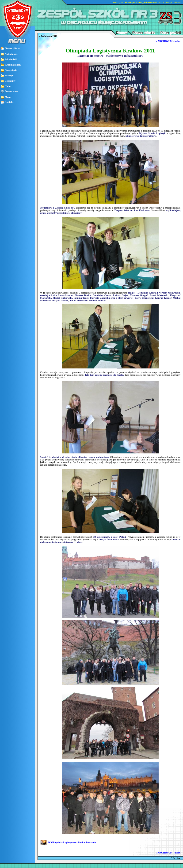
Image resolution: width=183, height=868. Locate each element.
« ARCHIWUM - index (168, 41)
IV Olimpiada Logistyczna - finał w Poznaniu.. (73, 843)
